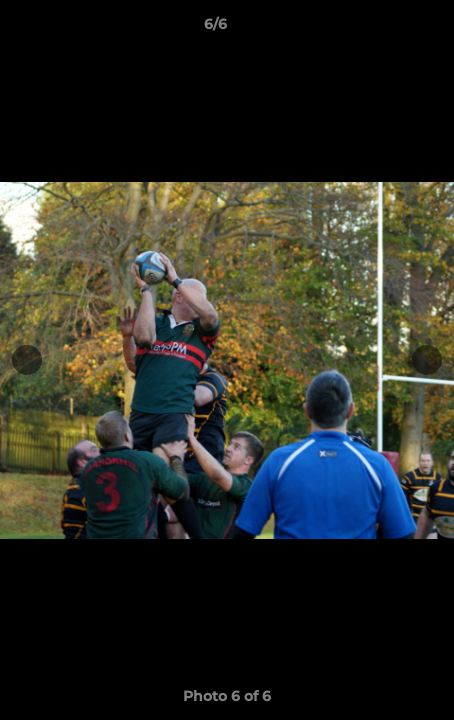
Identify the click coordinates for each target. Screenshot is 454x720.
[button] (382, 29)
